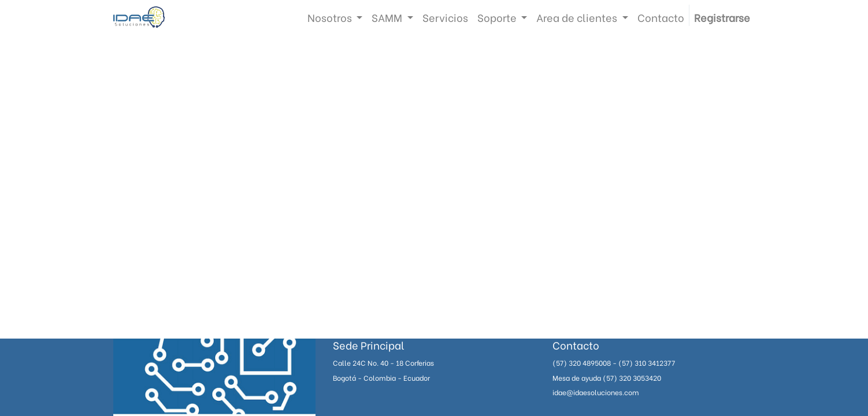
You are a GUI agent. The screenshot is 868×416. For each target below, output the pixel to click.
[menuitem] (445, 17)
